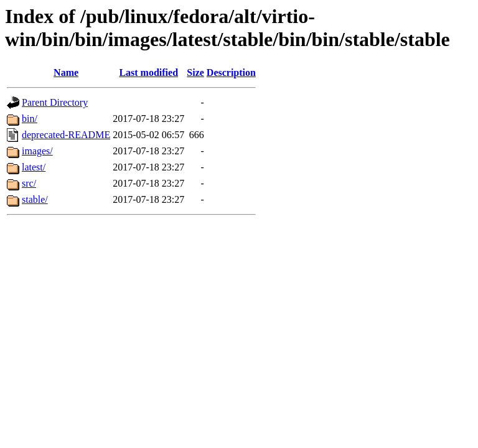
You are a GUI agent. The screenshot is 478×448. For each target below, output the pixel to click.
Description (231, 72)
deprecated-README (66, 135)
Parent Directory (55, 102)
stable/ (35, 199)
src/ (29, 183)
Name (66, 72)
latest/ (34, 167)
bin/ (30, 119)
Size (195, 72)
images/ (37, 151)
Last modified (148, 72)
